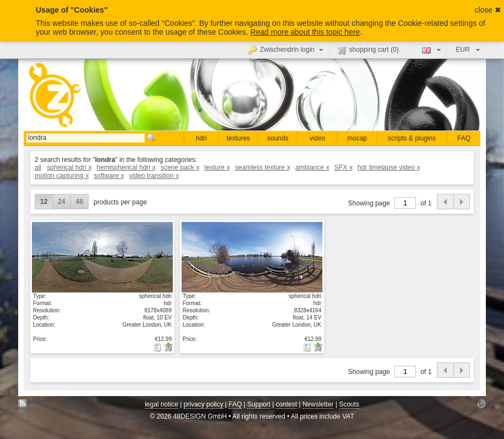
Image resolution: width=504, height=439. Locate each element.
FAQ (464, 138)
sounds (278, 138)
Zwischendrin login (287, 50)
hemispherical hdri (126, 167)
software (109, 176)
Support (259, 404)
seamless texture (262, 167)
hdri (201, 138)
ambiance (312, 167)
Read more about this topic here (305, 32)
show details (102, 257)
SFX (343, 167)
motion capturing (61, 176)
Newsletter (318, 404)
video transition (154, 176)
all (38, 167)
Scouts (349, 404)
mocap (357, 138)
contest (286, 404)
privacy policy (204, 404)
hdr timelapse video (389, 167)
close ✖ (488, 10)
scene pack (180, 167)
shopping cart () (368, 50)
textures (239, 138)
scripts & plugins (412, 138)
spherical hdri (69, 167)
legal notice (161, 404)
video (318, 138)
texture (217, 167)
